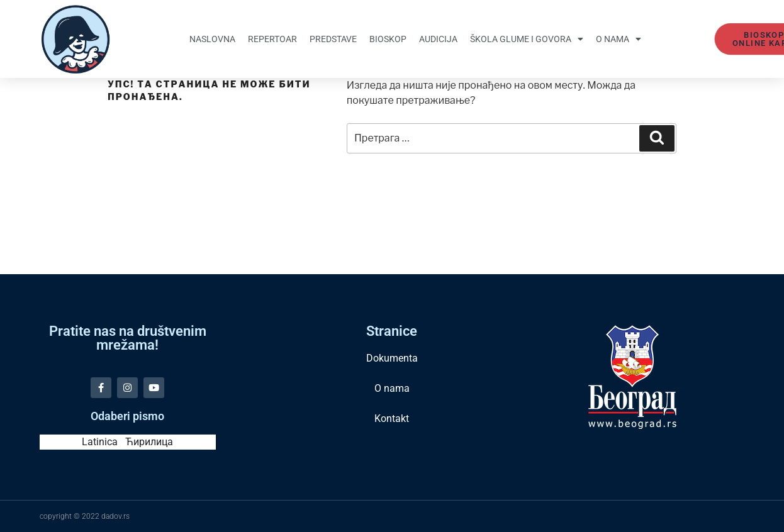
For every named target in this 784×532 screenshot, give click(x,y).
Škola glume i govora (527, 39)
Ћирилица (149, 442)
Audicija (438, 39)
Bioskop (388, 39)
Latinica (100, 442)
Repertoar (272, 39)
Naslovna (212, 39)
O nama (619, 39)
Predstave (333, 39)
